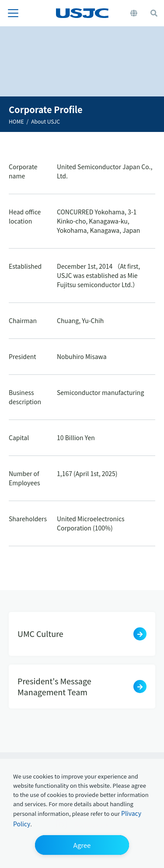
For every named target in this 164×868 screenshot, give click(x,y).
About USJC (45, 121)
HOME (16, 121)
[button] (82, 845)
